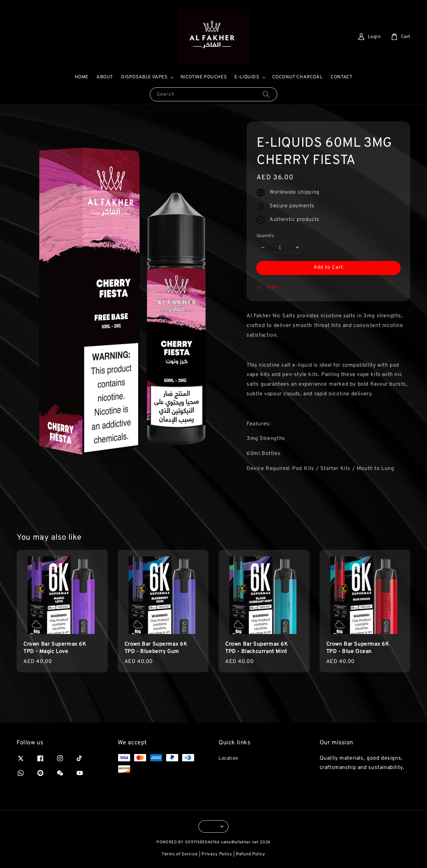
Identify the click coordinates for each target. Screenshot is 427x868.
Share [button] (268, 287)
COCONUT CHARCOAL (298, 77)
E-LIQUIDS (247, 77)
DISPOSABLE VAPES (144, 77)
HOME (82, 77)
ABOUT (105, 77)
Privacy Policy (217, 854)
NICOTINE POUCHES (204, 77)
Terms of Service (180, 854)
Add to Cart (328, 267)
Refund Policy (251, 854)
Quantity (265, 236)
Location (229, 758)
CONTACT (341, 77)
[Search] (266, 94)
